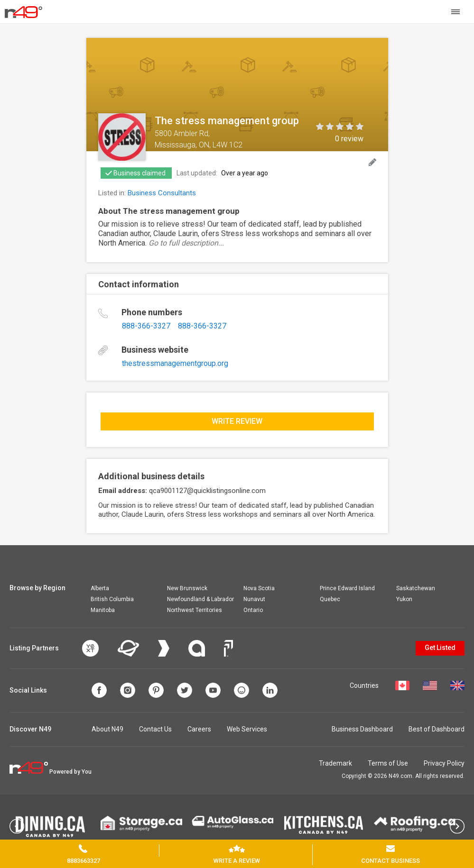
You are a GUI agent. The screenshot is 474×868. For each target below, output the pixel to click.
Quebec (330, 599)
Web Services (247, 729)
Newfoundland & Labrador (200, 599)
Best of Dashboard (437, 729)
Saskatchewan (416, 588)
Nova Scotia (259, 588)
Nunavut (254, 599)
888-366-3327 (146, 326)
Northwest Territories (195, 610)
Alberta (100, 588)
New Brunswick (187, 588)
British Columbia (112, 599)
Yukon (404, 599)
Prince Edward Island (347, 588)
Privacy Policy (444, 763)
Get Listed (440, 648)
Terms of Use (388, 763)
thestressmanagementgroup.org (175, 363)
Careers (199, 729)
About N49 (107, 729)
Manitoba (103, 610)
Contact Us (155, 729)
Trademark (335, 763)
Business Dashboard (362, 729)
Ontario (253, 610)
